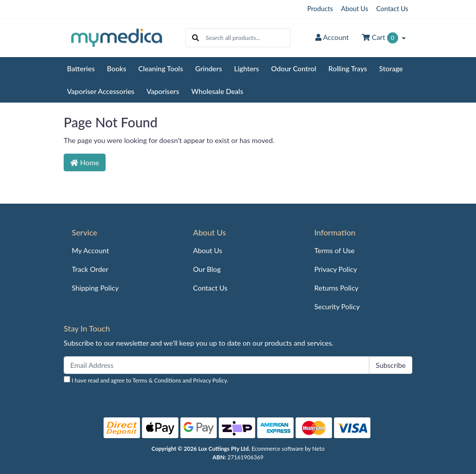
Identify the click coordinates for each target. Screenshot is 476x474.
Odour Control (294, 68)
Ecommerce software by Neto (288, 448)
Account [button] (332, 37)
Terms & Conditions (157, 380)
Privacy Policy (336, 269)
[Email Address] (217, 365)
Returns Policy (337, 288)
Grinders (208, 68)
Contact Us (392, 9)
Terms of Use (335, 250)
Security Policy (337, 306)
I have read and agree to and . (146, 380)
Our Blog (207, 269)
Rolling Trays (348, 68)
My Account (90, 250)
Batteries (81, 68)
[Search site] (196, 38)
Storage (391, 68)
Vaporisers (163, 91)
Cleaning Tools (161, 68)
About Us (355, 9)
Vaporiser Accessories (101, 91)
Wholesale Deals (218, 91)
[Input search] (248, 38)
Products (320, 9)
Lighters (246, 68)
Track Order (90, 269)
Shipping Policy (95, 288)
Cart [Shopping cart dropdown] (381, 38)
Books (117, 68)
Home (85, 162)
